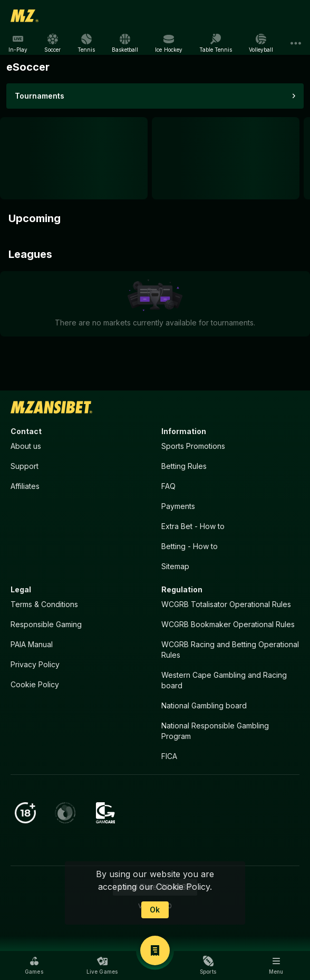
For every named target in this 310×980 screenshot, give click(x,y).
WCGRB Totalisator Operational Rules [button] (226, 604)
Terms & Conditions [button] (44, 604)
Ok (155, 910)
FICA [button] (169, 756)
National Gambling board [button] (204, 705)
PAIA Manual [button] (32, 644)
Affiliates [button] (25, 486)
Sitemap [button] (175, 566)
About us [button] (26, 446)
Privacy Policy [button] (35, 664)
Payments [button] (178, 506)
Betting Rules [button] (184, 466)
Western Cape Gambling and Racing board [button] (224, 680)
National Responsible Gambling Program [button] (215, 731)
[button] (34, 965)
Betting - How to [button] (190, 546)
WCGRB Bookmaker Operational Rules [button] (228, 624)
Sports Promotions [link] (193, 446)
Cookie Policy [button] (35, 684)
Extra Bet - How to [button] (193, 526)
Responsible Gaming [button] (46, 624)
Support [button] (25, 466)
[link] (25, 16)
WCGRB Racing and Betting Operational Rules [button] (230, 650)
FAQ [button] (168, 486)
